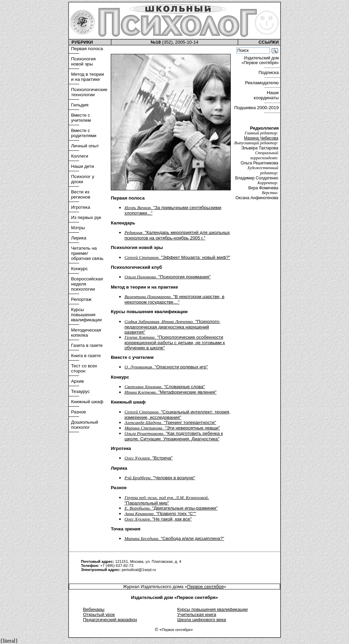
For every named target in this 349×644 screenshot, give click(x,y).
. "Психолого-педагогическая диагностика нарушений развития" (172, 327)
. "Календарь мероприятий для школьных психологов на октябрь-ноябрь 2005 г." (177, 235)
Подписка (269, 72)
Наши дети (82, 166)
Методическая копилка (86, 333)
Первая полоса (87, 49)
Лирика (79, 238)
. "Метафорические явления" (170, 392)
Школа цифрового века (202, 620)
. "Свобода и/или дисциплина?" (174, 538)
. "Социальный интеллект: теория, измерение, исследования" (177, 415)
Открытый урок (99, 614)
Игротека (80, 207)
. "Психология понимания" (168, 277)
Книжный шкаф (87, 402)
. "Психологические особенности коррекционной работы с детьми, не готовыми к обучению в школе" (175, 342)
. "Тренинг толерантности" (170, 422)
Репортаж (81, 299)
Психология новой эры (83, 61)
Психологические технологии (89, 92)
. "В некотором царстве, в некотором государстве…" (174, 299)
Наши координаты (267, 95)
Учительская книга (197, 614)
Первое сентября (205, 587)
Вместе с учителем (81, 118)
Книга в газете (86, 356)
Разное (78, 412)
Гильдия (80, 105)
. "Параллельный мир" (167, 500)
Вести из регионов (80, 194)
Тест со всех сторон (84, 368)
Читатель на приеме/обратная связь (87, 253)
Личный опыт (85, 146)
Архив (77, 381)
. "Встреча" (148, 458)
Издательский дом (261, 60)
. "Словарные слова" (165, 387)
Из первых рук (86, 217)
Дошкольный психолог (85, 425)
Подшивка (256, 108)
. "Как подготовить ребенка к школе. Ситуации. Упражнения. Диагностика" (174, 436)
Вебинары (94, 609)
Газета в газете (87, 345)
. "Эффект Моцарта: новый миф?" (177, 257)
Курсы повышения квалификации (86, 315)
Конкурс (79, 269)
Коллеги (79, 156)
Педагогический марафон (110, 620)
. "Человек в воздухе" (160, 478)
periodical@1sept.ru (139, 570)
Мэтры (78, 228)
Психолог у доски (82, 179)
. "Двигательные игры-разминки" (171, 508)
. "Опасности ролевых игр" (166, 367)
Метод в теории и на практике (87, 77)
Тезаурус (80, 391)
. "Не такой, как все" (158, 519)
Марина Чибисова (261, 138)
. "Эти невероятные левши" (172, 428)
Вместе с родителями (84, 133)
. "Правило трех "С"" (160, 514)
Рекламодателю (262, 83)
